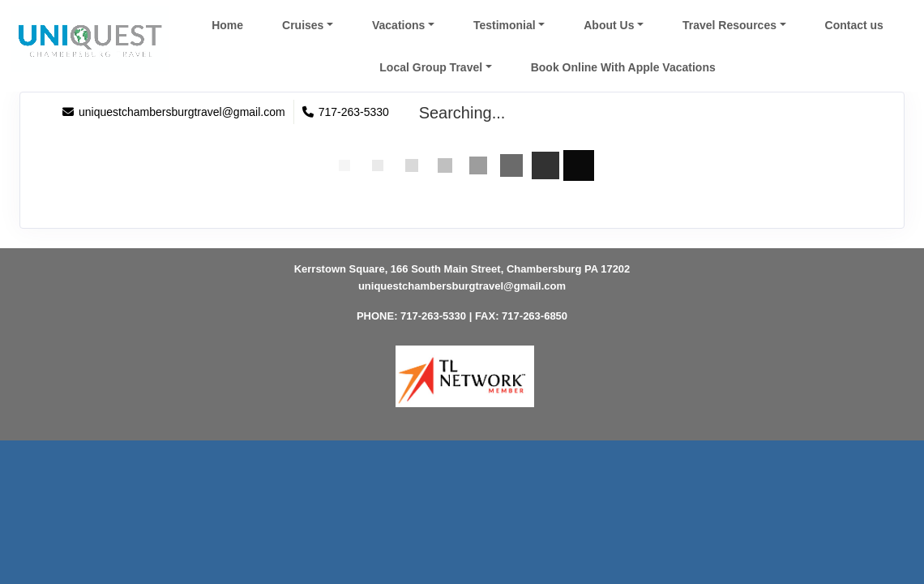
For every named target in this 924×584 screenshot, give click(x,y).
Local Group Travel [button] (431, 67)
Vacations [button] (398, 25)
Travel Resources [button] (729, 25)
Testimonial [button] (505, 25)
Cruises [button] (303, 25)
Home (227, 25)
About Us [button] (609, 25)
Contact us (854, 25)
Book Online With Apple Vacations (623, 67)
